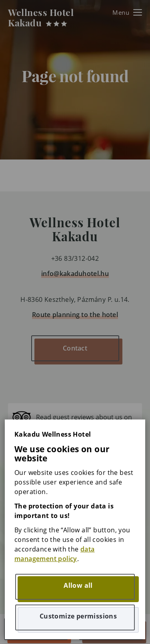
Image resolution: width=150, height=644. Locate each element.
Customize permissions (78, 616)
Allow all (78, 585)
